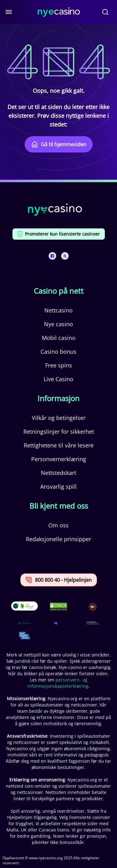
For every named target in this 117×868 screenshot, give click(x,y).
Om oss (58, 525)
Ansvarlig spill (58, 486)
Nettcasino (58, 310)
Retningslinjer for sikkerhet (59, 432)
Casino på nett (59, 291)
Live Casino (58, 379)
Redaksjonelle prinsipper (58, 539)
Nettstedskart (58, 473)
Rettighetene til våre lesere (59, 445)
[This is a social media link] (52, 256)
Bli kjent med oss (59, 506)
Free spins (59, 365)
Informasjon (58, 398)
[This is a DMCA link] (58, 607)
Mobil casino (59, 338)
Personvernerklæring (59, 459)
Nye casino (58, 324)
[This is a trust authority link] (25, 623)
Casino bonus (58, 352)
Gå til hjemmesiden (59, 144)
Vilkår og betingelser (59, 418)
